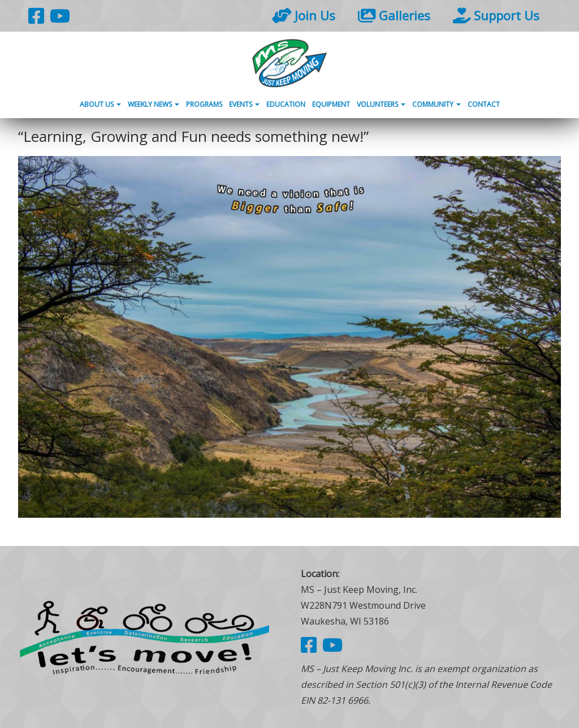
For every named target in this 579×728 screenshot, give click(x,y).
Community (437, 104)
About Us (100, 104)
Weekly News (154, 104)
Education (286, 104)
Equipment (331, 104)
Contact (484, 104)
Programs (204, 104)
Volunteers (381, 104)
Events (244, 104)
